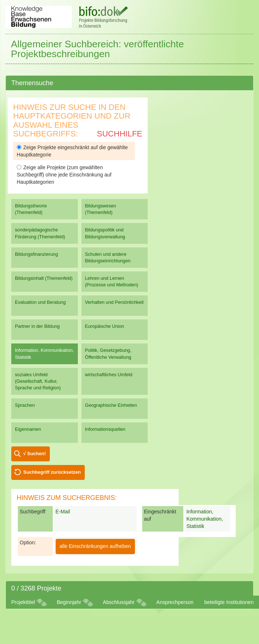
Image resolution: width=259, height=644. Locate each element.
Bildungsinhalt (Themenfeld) (44, 278)
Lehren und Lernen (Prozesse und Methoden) (112, 281)
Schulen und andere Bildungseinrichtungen (108, 257)
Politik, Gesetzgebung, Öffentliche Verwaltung (108, 353)
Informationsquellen (105, 429)
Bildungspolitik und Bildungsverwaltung (105, 233)
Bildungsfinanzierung (36, 254)
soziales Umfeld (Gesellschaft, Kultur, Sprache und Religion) (38, 381)
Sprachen (25, 405)
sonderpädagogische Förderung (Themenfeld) (40, 233)
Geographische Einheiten (111, 405)
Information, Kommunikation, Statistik (44, 353)
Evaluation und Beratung (40, 302)
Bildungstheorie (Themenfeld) (31, 209)
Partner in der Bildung (37, 326)
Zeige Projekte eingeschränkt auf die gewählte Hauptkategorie (72, 151)
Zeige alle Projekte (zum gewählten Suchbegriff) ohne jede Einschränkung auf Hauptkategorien (64, 175)
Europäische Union (105, 326)
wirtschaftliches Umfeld (109, 375)
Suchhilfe (119, 134)
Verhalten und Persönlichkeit (114, 302)
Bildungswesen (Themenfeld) (101, 209)
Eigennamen (28, 429)
